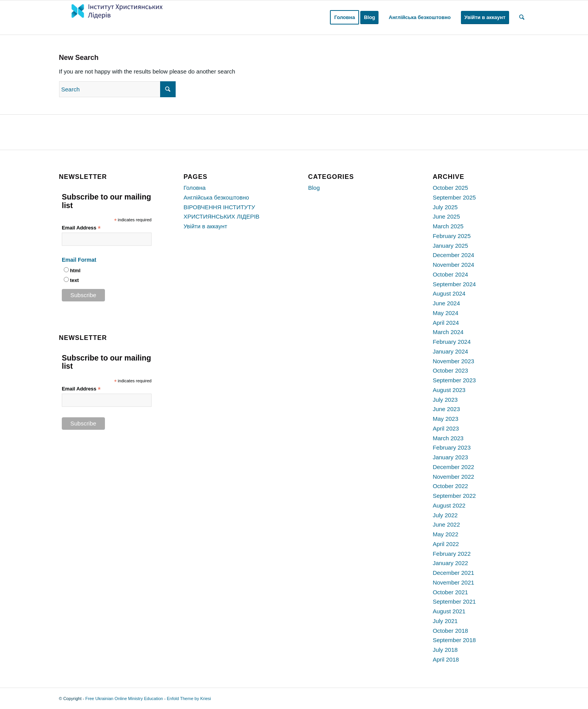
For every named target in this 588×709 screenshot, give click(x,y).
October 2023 (450, 370)
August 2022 (449, 505)
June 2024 (446, 303)
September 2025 (454, 197)
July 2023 (445, 400)
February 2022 (452, 554)
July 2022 (445, 515)
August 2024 (449, 293)
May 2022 (445, 534)
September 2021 (454, 601)
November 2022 (453, 477)
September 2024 (454, 284)
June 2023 (446, 409)
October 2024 (450, 274)
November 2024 (453, 265)
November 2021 (453, 582)
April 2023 (446, 428)
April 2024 (446, 323)
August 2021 (449, 611)
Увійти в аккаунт (205, 226)
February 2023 (452, 447)
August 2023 (449, 390)
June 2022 (446, 524)
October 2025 (450, 188)
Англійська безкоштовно (216, 197)
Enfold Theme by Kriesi (189, 698)
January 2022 (450, 563)
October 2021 (450, 592)
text (74, 280)
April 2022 (446, 544)
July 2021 (445, 621)
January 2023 (450, 457)
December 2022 (453, 467)
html (75, 270)
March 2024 (448, 332)
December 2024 (453, 255)
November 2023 (453, 361)
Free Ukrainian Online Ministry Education (124, 698)
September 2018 (454, 640)
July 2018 (445, 650)
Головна (195, 188)
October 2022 (450, 486)
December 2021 (453, 573)
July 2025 (445, 207)
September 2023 (454, 380)
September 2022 (454, 496)
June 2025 (446, 216)
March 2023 (448, 438)
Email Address (81, 228)
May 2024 (445, 313)
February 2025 (452, 236)
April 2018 (446, 659)
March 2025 (448, 226)
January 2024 (450, 351)
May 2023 (445, 419)
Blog (314, 188)
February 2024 (452, 342)
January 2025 (450, 246)
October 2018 (450, 631)
